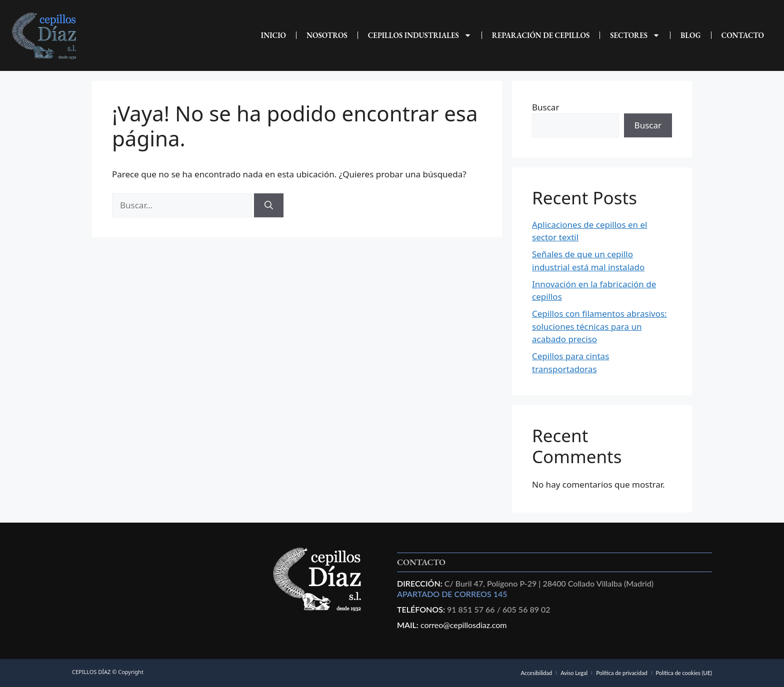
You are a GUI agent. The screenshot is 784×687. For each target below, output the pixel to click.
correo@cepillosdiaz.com (464, 625)
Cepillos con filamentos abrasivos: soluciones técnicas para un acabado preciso (599, 326)
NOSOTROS (327, 35)
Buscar (545, 107)
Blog (690, 35)
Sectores (635, 35)
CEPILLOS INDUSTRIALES (420, 35)
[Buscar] (269, 205)
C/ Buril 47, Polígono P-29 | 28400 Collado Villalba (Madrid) (548, 583)
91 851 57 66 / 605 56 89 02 (499, 609)
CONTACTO (743, 35)
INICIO (273, 35)
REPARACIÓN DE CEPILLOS (541, 35)
